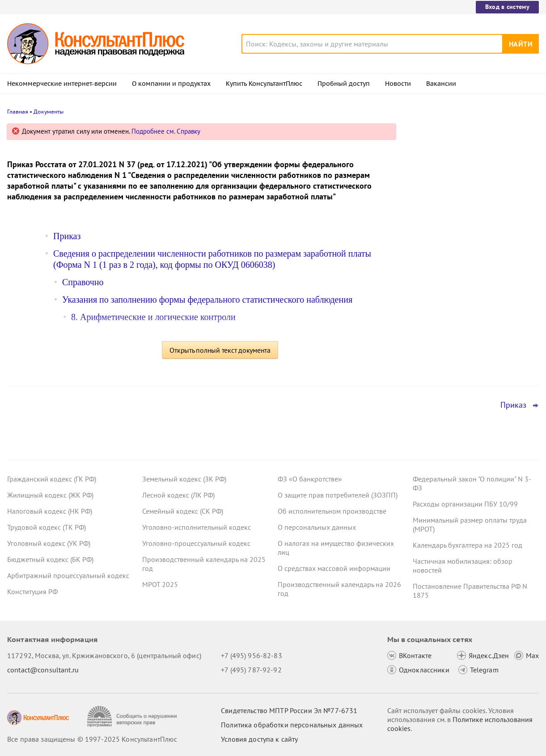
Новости (398, 84)
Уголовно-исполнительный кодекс (197, 527)
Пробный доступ (344, 84)
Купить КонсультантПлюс (264, 84)
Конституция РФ (32, 591)
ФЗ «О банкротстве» (310, 479)
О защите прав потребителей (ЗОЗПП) (338, 495)
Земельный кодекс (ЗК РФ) (184, 479)
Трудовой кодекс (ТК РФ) (47, 527)
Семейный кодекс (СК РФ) (183, 511)
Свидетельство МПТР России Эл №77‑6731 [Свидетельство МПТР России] (289, 710)
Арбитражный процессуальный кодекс (68, 575)
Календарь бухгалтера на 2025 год (468, 545)
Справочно (83, 282)
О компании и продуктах (171, 84)
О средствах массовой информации (334, 568)
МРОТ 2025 (160, 584)
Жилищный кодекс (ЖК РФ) (50, 495)
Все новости (432, 350)
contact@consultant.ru (43, 670)
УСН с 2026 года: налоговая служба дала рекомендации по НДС (467, 228)
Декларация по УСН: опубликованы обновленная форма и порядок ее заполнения (467, 273)
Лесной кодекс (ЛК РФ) (178, 495)
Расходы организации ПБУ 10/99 (465, 504)
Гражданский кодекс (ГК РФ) (52, 479)
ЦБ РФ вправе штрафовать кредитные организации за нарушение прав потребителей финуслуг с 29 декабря (470, 321)
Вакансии (441, 84)
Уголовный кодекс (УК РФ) (49, 543)
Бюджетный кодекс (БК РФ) (50, 559)
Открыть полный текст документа (220, 350)
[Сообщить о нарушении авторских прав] (133, 716)
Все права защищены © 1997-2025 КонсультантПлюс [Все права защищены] (92, 739)
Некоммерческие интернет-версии (62, 84)
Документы (49, 112)
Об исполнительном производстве (332, 511)
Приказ (67, 236)
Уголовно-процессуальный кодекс (196, 543)
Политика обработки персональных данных (292, 725)
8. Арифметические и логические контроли (153, 317)
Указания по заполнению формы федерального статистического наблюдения (207, 300)
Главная (18, 112)
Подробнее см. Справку (166, 131)
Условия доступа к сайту (259, 739)
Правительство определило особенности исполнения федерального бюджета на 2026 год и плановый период (471, 180)
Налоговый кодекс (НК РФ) (50, 511)
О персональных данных (317, 527)
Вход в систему (507, 7)
